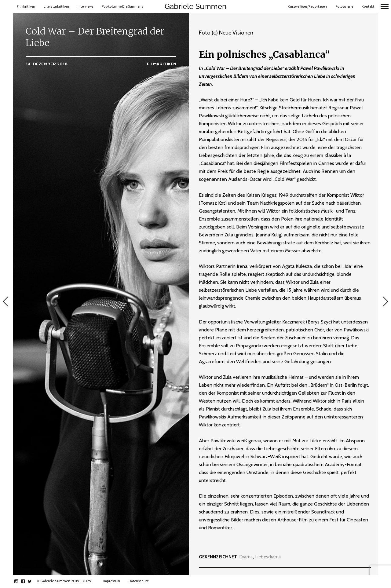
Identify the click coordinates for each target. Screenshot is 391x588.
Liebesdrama (268, 557)
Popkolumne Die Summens (122, 6)
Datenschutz (139, 581)
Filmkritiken (26, 6)
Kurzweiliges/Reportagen (307, 6)
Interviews (85, 6)
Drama (246, 557)
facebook (26, 581)
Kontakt (368, 6)
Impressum (112, 581)
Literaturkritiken (56, 6)
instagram (19, 581)
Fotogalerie (344, 6)
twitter (33, 581)
